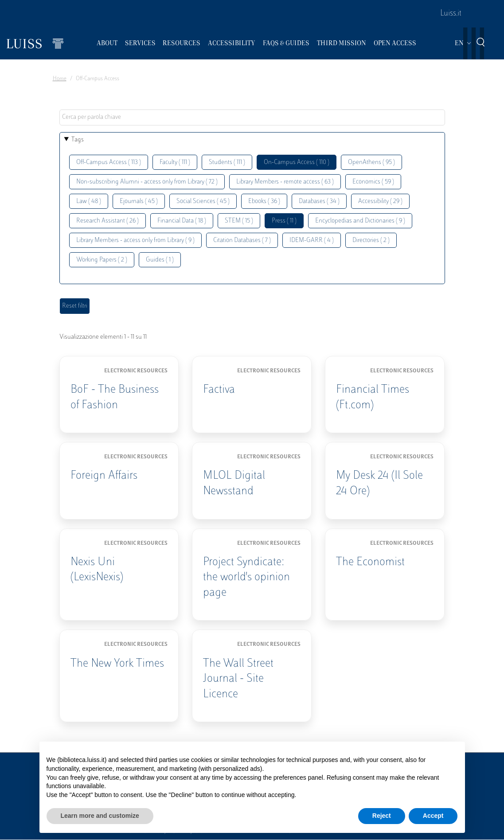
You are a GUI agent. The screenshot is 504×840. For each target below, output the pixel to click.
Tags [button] (78, 140)
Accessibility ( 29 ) (380, 201)
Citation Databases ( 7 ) (242, 240)
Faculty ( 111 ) (175, 162)
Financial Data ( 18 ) (182, 221)
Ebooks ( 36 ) (264, 201)
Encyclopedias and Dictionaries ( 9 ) (360, 221)
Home (60, 79)
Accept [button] (433, 816)
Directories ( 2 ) (371, 240)
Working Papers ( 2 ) (102, 260)
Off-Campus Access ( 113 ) (109, 162)
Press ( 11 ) (284, 221)
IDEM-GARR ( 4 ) (312, 240)
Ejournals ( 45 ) (139, 201)
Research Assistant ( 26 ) (107, 221)
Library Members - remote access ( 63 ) (285, 182)
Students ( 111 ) (227, 162)
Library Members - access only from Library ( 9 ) (135, 240)
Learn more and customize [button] (100, 816)
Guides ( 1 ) (160, 260)
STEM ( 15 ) (239, 221)
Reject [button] (382, 816)
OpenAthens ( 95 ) (371, 162)
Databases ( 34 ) (319, 201)
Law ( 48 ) (89, 201)
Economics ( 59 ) (373, 182)
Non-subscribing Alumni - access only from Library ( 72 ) (147, 182)
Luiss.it (451, 14)
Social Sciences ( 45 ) (203, 201)
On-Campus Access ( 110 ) (297, 162)
